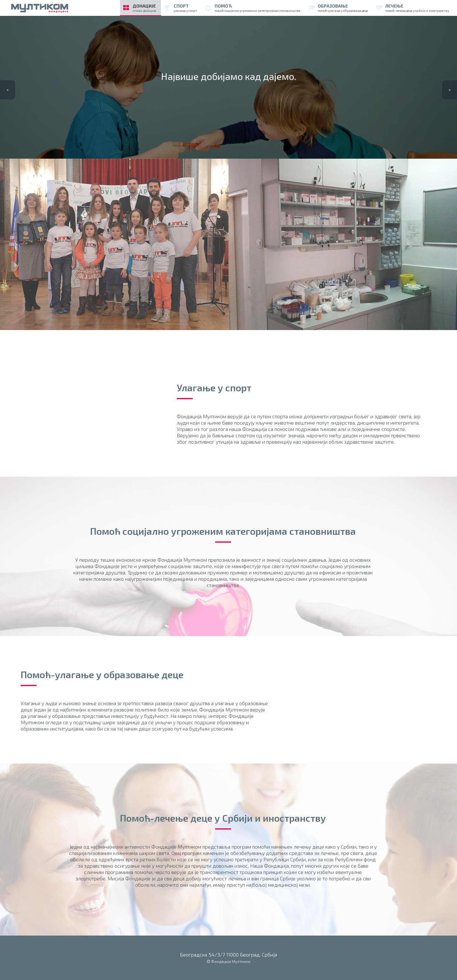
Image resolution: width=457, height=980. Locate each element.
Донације (140, 8)
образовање (338, 8)
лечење (412, 8)
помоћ (253, 8)
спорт (181, 8)
